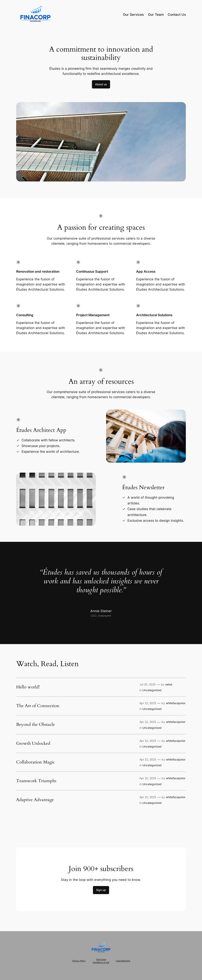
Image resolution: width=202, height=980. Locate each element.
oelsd (169, 684)
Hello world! (28, 687)
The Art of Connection (38, 706)
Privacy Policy (79, 961)
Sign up (101, 890)
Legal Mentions (123, 961)
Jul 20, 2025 (148, 684)
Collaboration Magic (36, 762)
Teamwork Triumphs (36, 781)
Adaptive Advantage (35, 800)
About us (101, 84)
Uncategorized (152, 690)
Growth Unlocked (33, 744)
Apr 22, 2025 (148, 703)
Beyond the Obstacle (36, 725)
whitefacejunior (176, 703)
